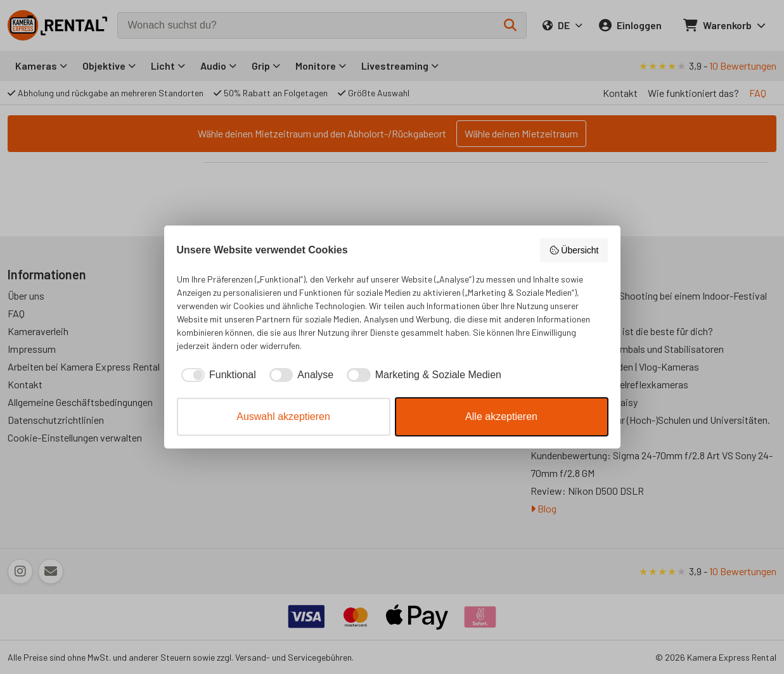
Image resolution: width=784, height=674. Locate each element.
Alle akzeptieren (501, 416)
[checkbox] (216, 375)
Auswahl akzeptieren (283, 416)
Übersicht (574, 250)
